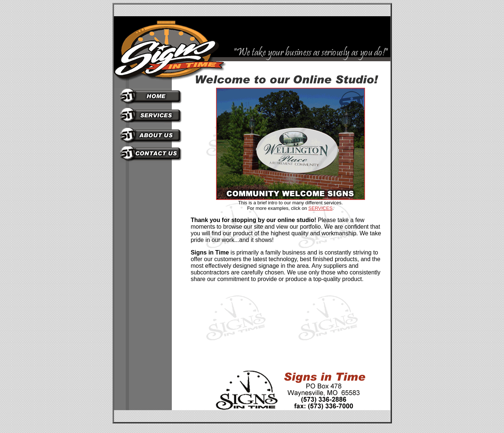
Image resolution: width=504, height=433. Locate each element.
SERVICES (320, 208)
